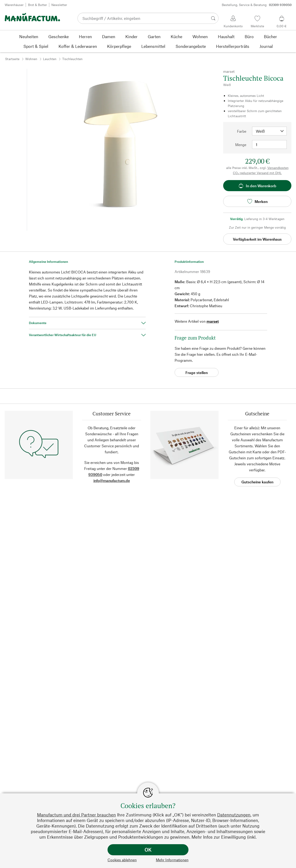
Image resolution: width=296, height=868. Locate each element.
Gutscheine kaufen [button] (257, 482)
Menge (241, 145)
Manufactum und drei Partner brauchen (76, 815)
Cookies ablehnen (122, 860)
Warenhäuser (14, 5)
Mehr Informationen (172, 860)
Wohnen (31, 59)
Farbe (242, 131)
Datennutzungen (234, 815)
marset (213, 321)
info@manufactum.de (112, 480)
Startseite (12, 59)
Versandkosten (278, 168)
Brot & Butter (37, 5)
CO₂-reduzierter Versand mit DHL (257, 173)
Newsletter (59, 5)
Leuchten (50, 59)
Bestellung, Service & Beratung (257, 5)
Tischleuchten (72, 59)
